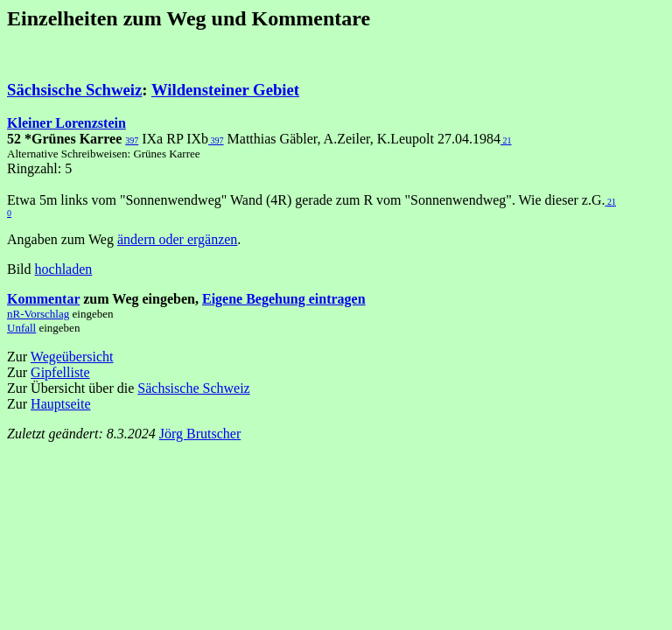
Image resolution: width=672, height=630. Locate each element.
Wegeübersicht (72, 357)
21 (506, 140)
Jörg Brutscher (200, 434)
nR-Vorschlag (38, 314)
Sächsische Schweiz (74, 90)
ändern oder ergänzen (177, 239)
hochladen (64, 269)
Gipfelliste (60, 372)
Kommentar (43, 299)
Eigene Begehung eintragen (284, 299)
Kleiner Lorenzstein (66, 123)
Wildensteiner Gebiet (225, 90)
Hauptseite (60, 404)
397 (132, 140)
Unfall (21, 328)
